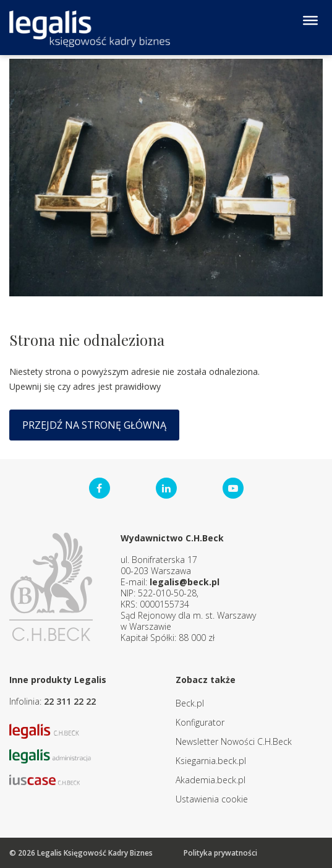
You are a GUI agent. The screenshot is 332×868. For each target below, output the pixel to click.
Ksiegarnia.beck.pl (211, 761)
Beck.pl (190, 703)
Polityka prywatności (220, 853)
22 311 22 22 (70, 701)
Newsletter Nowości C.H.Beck (234, 741)
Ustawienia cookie (212, 799)
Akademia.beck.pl (211, 780)
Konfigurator (200, 722)
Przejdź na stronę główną (94, 425)
